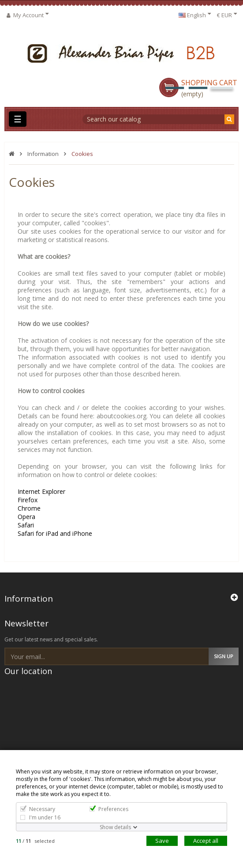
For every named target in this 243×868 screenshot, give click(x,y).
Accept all (206, 841)
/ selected (35, 841)
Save (162, 841)
